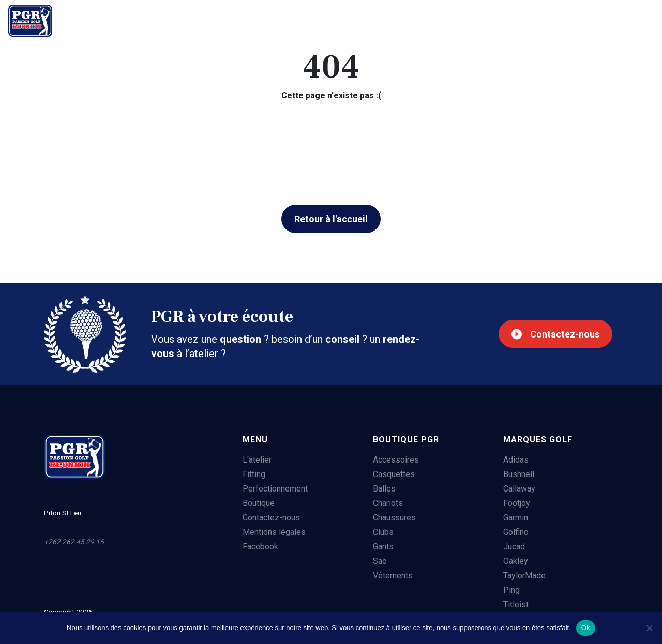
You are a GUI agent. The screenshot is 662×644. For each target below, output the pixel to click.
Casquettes (392, 475)
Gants (382, 547)
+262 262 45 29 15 (604, 21)
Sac (378, 562)
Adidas (515, 460)
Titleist (515, 605)
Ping (511, 591)
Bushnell (518, 475)
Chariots (386, 504)
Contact (359, 19)
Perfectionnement (220, 19)
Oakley (515, 562)
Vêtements (391, 576)
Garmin (515, 518)
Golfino (515, 533)
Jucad (514, 547)
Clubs (382, 533)
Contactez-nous (552, 334)
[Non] (649, 628)
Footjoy (516, 504)
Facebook (258, 547)
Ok (586, 628)
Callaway (519, 489)
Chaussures (393, 518)
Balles (383, 489)
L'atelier (93, 19)
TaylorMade (524, 576)
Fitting (146, 19)
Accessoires (394, 460)
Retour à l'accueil (331, 219)
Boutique (300, 19)
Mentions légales (272, 533)
